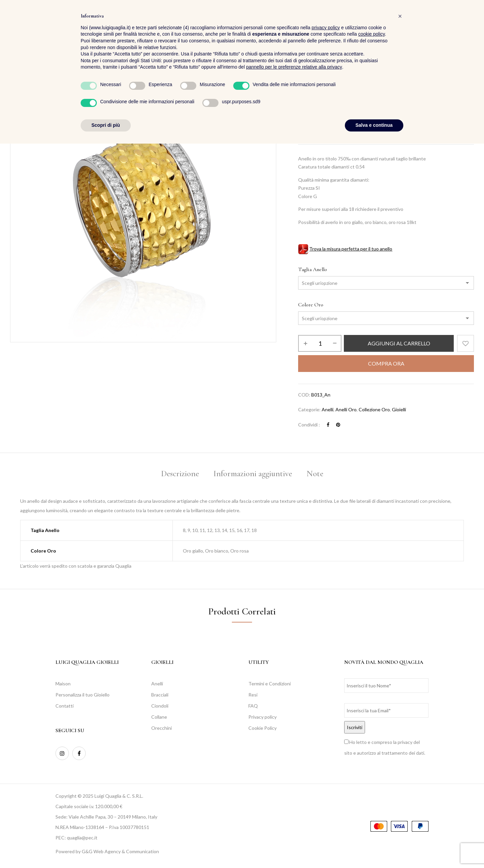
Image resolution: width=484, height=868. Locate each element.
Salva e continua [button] (374, 850)
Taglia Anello (313, 269)
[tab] (180, 475)
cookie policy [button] (372, 759)
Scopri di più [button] (106, 850)
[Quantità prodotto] (320, 343)
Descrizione (180, 474)
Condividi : (309, 425)
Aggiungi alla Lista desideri (466, 343)
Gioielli (399, 409)
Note (315, 474)
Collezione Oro (358, 97)
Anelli (328, 409)
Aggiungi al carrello (399, 343)
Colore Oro (311, 305)
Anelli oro (346, 409)
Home (304, 97)
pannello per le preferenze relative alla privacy (294, 792)
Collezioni (327, 97)
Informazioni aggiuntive (253, 474)
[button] (468, 24)
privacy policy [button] (326, 752)
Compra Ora (386, 363)
